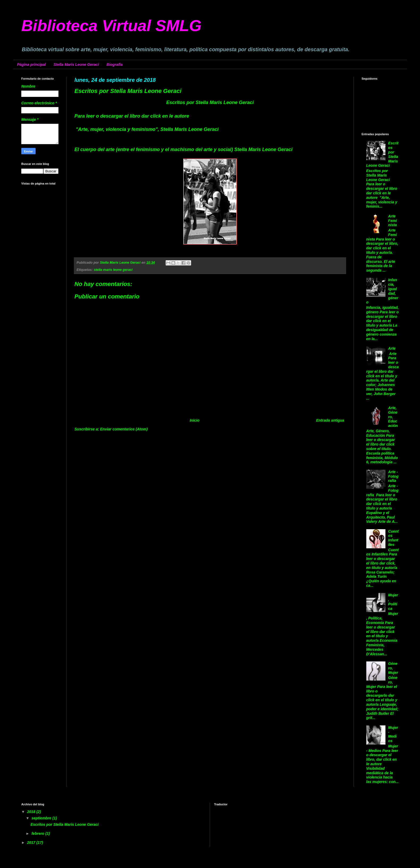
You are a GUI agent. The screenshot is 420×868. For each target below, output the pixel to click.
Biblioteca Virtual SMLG (111, 26)
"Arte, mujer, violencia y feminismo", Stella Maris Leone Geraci (146, 129)
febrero (38, 833)
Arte (392, 348)
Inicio (195, 420)
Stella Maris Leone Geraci (76, 65)
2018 (32, 812)
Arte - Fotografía (393, 476)
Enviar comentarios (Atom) (124, 429)
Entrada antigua (330, 420)
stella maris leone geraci (113, 270)
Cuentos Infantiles (393, 538)
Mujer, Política (393, 602)
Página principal (31, 65)
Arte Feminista (392, 221)
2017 (32, 843)
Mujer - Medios (393, 734)
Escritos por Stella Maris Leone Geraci (65, 824)
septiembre (42, 818)
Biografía (115, 65)
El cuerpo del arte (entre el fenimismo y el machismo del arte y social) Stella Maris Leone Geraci (183, 149)
